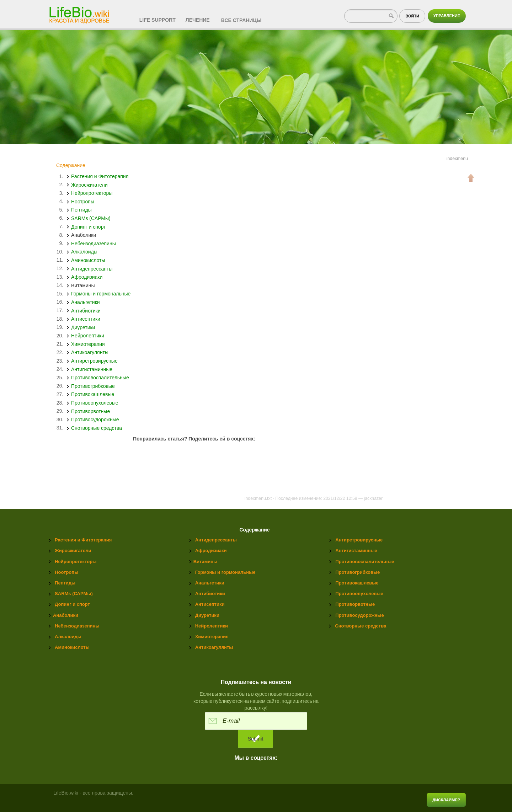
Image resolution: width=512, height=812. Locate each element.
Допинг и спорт (89, 226)
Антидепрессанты (92, 268)
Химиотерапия (88, 344)
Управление (447, 16)
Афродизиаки (87, 277)
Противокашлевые (93, 394)
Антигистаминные (92, 369)
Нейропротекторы (92, 193)
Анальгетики (86, 302)
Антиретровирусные (94, 361)
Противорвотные (90, 411)
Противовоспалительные (100, 378)
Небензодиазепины (94, 243)
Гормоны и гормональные (101, 294)
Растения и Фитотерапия (100, 176)
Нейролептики (88, 336)
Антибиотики (86, 310)
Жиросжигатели (89, 185)
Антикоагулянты (90, 352)
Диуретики (83, 327)
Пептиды (81, 210)
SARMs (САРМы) (91, 218)
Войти (412, 16)
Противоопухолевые (95, 403)
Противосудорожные (95, 420)
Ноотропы (83, 201)
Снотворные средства (97, 428)
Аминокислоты (88, 260)
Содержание (71, 165)
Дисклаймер (446, 800)
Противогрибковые (93, 386)
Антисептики (86, 319)
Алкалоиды (84, 252)
